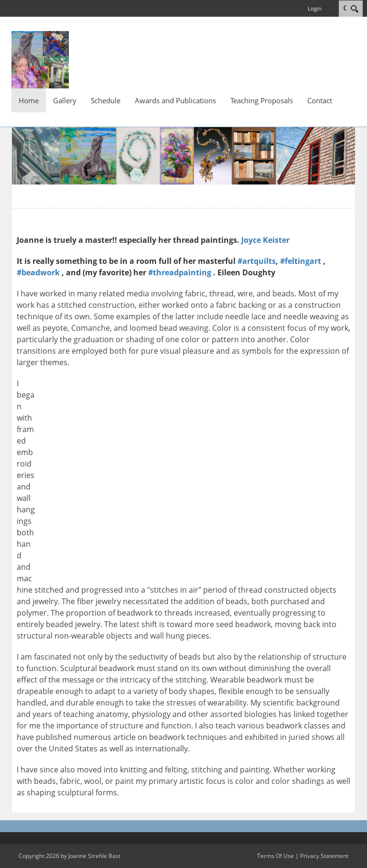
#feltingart (301, 261)
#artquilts (257, 261)
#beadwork (38, 272)
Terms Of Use (275, 856)
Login (315, 8)
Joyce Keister (265, 240)
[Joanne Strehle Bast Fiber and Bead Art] (40, 59)
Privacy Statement (324, 856)
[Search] (354, 9)
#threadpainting (180, 272)
